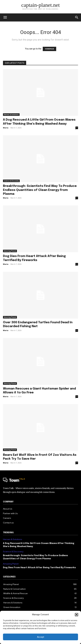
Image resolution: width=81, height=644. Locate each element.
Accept (41, 637)
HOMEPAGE (49, 49)
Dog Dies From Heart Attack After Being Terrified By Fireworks (39, 568)
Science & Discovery (11, 181)
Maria (6, 128)
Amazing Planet (10, 251)
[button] (77, 615)
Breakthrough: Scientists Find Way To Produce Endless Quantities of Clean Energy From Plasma (40, 190)
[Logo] (40, 481)
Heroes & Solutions (11, 115)
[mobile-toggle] (5, 17)
